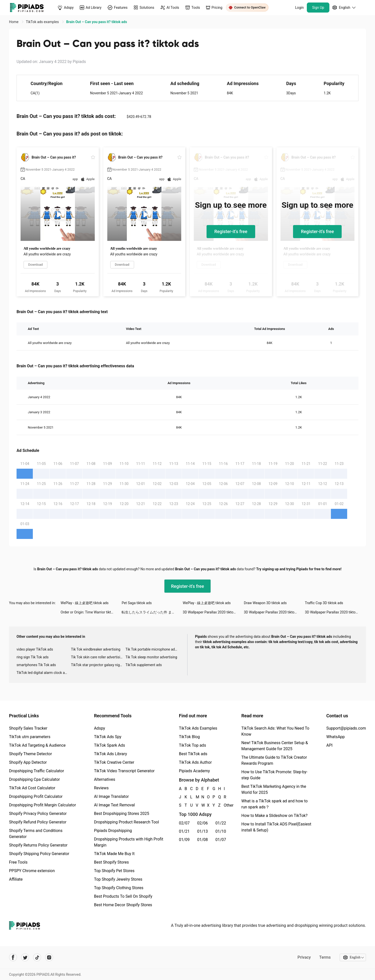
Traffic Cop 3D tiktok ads (324, 603)
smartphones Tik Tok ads (36, 665)
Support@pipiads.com (346, 728)
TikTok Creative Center (114, 762)
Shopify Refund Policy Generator (38, 822)
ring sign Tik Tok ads (33, 657)
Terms (325, 957)
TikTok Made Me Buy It (114, 854)
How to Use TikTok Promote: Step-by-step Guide (274, 775)
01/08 (203, 840)
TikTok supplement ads (144, 665)
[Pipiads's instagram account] (49, 957)
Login (299, 8)
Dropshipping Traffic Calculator (36, 771)
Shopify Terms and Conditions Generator (36, 834)
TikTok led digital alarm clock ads (42, 673)
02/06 (203, 823)
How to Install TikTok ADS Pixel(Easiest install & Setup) (276, 827)
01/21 (184, 831)
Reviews (101, 788)
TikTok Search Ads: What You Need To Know (275, 731)
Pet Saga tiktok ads (137, 603)
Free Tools (18, 862)
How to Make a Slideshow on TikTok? (274, 816)
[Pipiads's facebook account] (13, 957)
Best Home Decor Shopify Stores (123, 905)
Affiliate (16, 879)
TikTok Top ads (193, 745)
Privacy (304, 957)
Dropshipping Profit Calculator (36, 796)
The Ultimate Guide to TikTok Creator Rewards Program (274, 760)
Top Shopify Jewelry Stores (118, 879)
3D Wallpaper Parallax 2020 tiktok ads (212, 612)
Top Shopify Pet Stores (114, 871)
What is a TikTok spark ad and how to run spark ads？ (275, 804)
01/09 (184, 840)
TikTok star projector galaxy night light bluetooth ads (98, 665)
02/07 (184, 823)
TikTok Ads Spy (108, 737)
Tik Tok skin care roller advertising (98, 657)
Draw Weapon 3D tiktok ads (265, 603)
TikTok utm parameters (30, 737)
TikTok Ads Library (111, 754)
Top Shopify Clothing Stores (119, 888)
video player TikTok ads (35, 649)
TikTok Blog (190, 737)
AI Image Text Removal (114, 805)
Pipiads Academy (194, 771)
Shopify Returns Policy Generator (38, 845)
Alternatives (105, 779)
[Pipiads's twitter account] (25, 957)
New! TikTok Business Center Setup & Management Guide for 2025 (275, 746)
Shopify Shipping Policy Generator (39, 854)
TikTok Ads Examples (198, 728)
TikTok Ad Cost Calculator (32, 788)
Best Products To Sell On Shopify (123, 896)
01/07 (221, 840)
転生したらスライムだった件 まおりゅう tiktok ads (152, 612)
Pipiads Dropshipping (113, 831)
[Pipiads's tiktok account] (37, 957)
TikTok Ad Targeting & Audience (37, 745)
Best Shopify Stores (111, 862)
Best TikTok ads (193, 754)
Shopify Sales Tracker (28, 728)
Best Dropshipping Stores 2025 (122, 814)
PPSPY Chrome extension (32, 871)
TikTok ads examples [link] (43, 22)
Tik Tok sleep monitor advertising (151, 657)
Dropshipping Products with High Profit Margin (129, 842)
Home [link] (14, 22)
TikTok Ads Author (195, 762)
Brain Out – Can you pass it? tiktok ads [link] (97, 22)
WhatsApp (336, 737)
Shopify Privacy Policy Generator (38, 814)
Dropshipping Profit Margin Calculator (42, 805)
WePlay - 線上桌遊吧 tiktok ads (85, 603)
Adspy (100, 728)
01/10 (221, 831)
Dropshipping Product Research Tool (126, 822)
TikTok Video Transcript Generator (124, 771)
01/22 (221, 823)
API (330, 745)
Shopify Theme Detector (30, 754)
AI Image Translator (111, 796)
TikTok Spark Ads (110, 745)
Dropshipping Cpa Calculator (34, 779)
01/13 (203, 831)
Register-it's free (231, 231)
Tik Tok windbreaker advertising (96, 649)
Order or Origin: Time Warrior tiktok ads (91, 612)
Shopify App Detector (28, 762)
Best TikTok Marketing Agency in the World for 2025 (274, 789)
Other (224, 805)
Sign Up (318, 8)
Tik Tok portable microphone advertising (153, 649)
